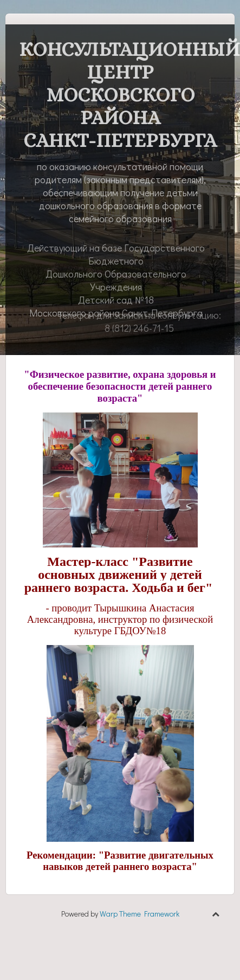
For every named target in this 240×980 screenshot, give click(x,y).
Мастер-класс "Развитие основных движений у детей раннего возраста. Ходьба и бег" (119, 575)
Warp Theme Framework (140, 914)
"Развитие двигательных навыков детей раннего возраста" (128, 861)
